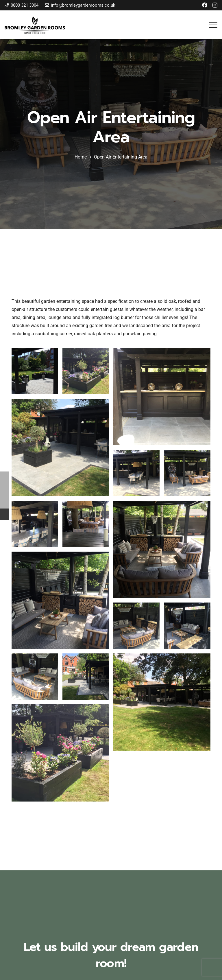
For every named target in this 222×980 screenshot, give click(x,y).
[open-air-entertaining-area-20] (187, 626)
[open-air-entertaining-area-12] (60, 447)
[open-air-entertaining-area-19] (136, 626)
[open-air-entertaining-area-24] (60, 753)
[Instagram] (215, 5)
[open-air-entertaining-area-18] (60, 600)
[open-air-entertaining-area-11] (162, 397)
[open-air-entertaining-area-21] (35, 677)
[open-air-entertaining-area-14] (187, 473)
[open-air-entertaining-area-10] (86, 371)
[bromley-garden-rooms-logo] (35, 25)
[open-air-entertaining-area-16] (86, 524)
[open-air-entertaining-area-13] (136, 473)
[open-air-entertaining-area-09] (35, 371)
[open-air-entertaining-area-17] (162, 549)
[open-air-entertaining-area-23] (162, 702)
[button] (213, 25)
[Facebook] (205, 5)
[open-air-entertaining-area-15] (35, 524)
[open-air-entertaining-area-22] (86, 677)
